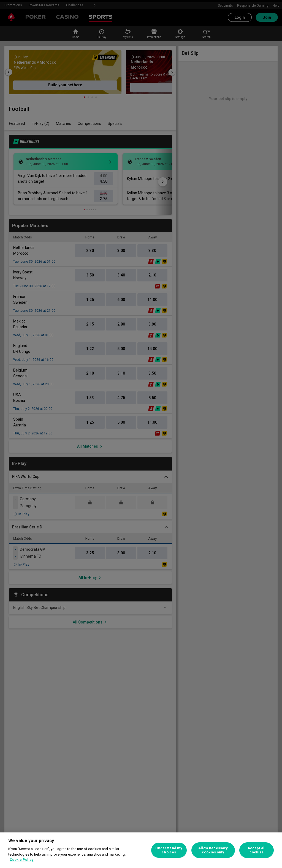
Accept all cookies (257, 850)
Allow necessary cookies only (213, 850)
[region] (141, 850)
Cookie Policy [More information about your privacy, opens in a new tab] (22, 860)
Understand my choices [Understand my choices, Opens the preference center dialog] (169, 850)
